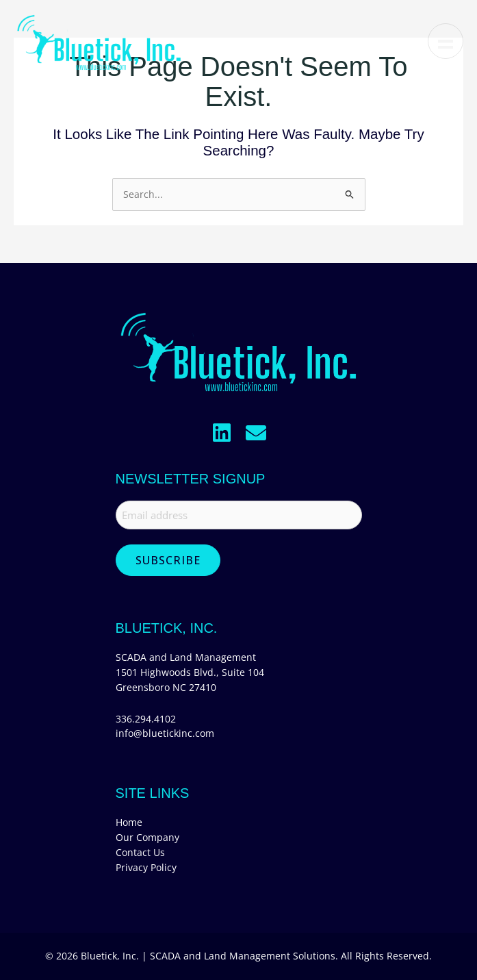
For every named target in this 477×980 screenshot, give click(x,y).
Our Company (147, 837)
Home (129, 822)
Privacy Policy (146, 867)
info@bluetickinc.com (165, 733)
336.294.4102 (146, 719)
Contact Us (140, 852)
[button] (222, 433)
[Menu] (446, 41)
